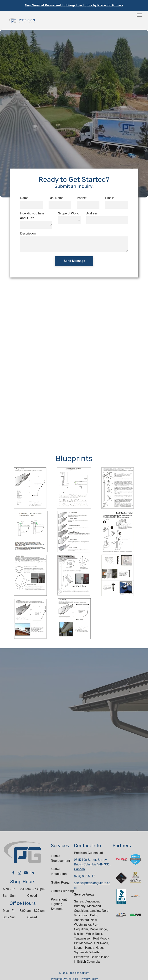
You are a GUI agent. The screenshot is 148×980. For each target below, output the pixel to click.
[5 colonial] (74, 619)
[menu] (140, 15)
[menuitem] (63, 859)
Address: (92, 213)
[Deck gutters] (74, 488)
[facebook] (13, 873)
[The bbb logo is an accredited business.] (121, 897)
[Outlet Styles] (30, 575)
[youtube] (26, 873)
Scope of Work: (69, 213)
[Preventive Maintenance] (74, 575)
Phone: (82, 198)
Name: (25, 198)
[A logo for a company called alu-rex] (121, 878)
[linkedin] (32, 873)
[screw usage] (118, 575)
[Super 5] (30, 619)
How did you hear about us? (32, 216)
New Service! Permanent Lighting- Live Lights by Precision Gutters (74, 5)
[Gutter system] (118, 488)
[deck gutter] (30, 532)
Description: (28, 233)
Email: (109, 198)
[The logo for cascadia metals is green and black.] (135, 915)
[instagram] (20, 873)
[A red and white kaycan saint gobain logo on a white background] (121, 859)
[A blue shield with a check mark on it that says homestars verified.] (135, 859)
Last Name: (56, 198)
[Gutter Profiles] (74, 532)
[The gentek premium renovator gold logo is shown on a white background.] (135, 878)
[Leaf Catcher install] (118, 532)
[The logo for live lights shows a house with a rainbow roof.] (121, 915)
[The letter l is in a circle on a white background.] (135, 897)
